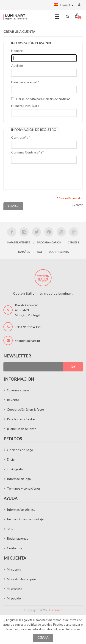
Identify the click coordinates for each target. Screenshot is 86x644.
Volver (77, 205)
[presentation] (46, 176)
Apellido (17, 66)
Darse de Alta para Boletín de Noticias (43, 99)
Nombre (17, 51)
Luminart (56, 610)
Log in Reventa (59, 252)
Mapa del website (18, 242)
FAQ (39, 252)
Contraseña (20, 137)
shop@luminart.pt (28, 341)
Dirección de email (24, 82)
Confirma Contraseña (27, 152)
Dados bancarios (49, 242)
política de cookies (39, 624)
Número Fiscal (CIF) (25, 106)
